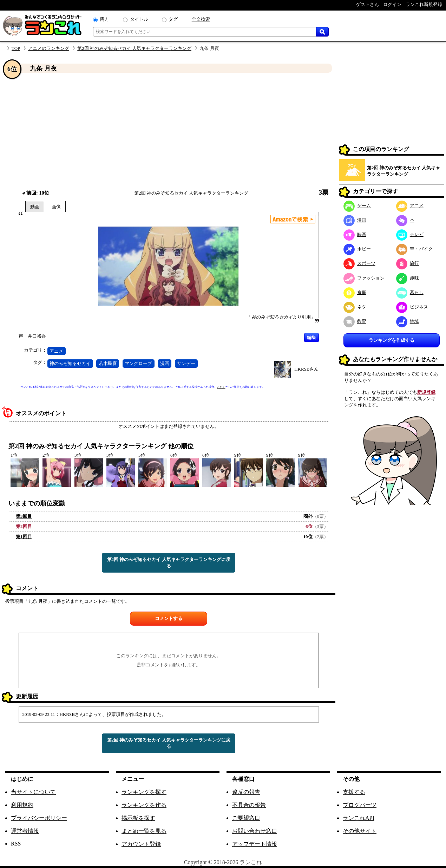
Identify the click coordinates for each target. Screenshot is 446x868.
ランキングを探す (144, 792)
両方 (105, 19)
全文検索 (201, 19)
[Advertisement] (169, 131)
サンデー (186, 363)
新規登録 (426, 392)
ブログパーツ (360, 805)
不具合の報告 (249, 805)
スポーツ (359, 263)
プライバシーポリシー (39, 818)
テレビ (410, 234)
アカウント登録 (141, 844)
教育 (355, 321)
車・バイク (414, 249)
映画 (355, 234)
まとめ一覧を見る (144, 831)
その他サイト (360, 831)
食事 (355, 292)
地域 (408, 321)
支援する (354, 792)
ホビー (357, 249)
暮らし (410, 292)
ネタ (355, 307)
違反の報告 (246, 792)
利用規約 (22, 805)
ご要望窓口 (246, 818)
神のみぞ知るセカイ (70, 363)
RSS (16, 844)
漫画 (165, 363)
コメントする (169, 618)
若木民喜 (108, 363)
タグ (173, 19)
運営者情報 (25, 831)
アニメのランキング (49, 48)
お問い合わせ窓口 (255, 831)
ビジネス (412, 307)
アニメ (56, 351)
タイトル (139, 19)
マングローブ (138, 363)
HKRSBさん (306, 369)
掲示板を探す (138, 818)
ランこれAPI (359, 818)
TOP (16, 48)
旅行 (408, 263)
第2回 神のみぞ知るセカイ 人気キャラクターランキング (134, 48)
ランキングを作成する (392, 340)
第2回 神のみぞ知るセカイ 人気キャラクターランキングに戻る (169, 563)
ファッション (364, 278)
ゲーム (357, 206)
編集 (311, 337)
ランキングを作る (144, 805)
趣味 (408, 278)
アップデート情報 (255, 844)
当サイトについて (33, 792)
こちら (221, 387)
